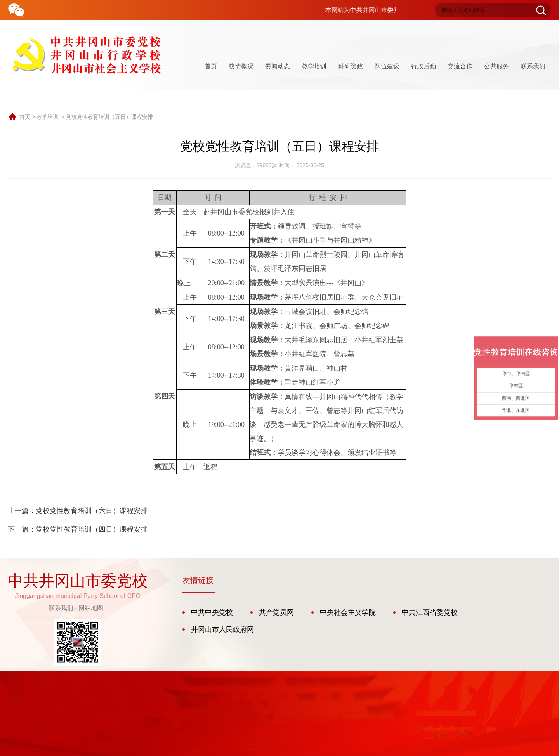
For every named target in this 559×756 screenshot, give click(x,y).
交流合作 (460, 66)
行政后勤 (424, 66)
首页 (211, 66)
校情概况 (241, 66)
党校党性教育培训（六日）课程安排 (92, 511)
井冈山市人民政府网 (222, 629)
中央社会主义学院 (348, 612)
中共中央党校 (212, 612)
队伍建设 (387, 66)
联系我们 (533, 66)
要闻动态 (278, 66)
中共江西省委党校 (430, 612)
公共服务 (497, 66)
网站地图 (91, 608)
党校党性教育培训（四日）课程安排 (92, 529)
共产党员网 (276, 612)
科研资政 (351, 66)
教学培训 (314, 66)
